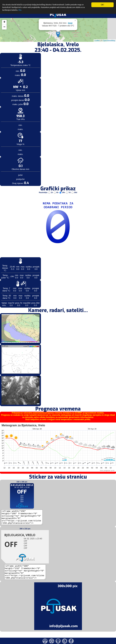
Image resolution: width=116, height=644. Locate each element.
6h (56, 192)
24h (62, 192)
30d (74, 192)
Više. (53, 12)
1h (51, 192)
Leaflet (97, 40)
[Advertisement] (24, 52)
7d (68, 192)
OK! (103, 5)
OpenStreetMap (109, 40)
